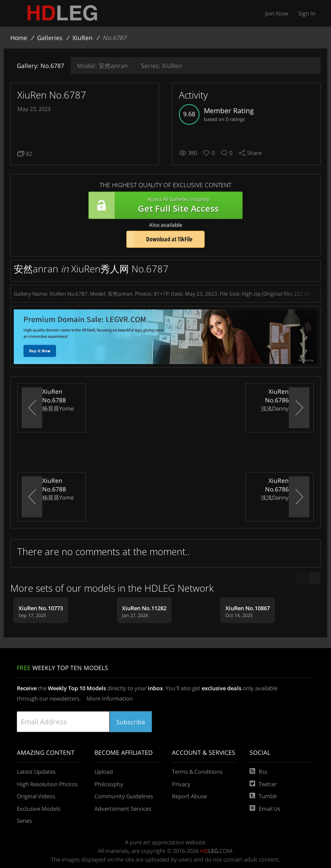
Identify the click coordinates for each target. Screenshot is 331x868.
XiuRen (83, 38)
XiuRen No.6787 (52, 95)
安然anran (103, 66)
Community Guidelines (124, 796)
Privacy (181, 784)
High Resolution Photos (47, 784)
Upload (104, 772)
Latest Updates (36, 772)
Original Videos (36, 796)
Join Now (276, 13)
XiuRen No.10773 (41, 608)
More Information (109, 698)
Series (24, 821)
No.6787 (41, 66)
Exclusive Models (39, 809)
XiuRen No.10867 (248, 608)
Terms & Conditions (197, 772)
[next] (315, 578)
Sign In (307, 13)
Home (19, 38)
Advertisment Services (123, 809)
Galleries (50, 38)
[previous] (302, 578)
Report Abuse (189, 796)
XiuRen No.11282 (144, 608)
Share (254, 153)
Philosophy (109, 784)
